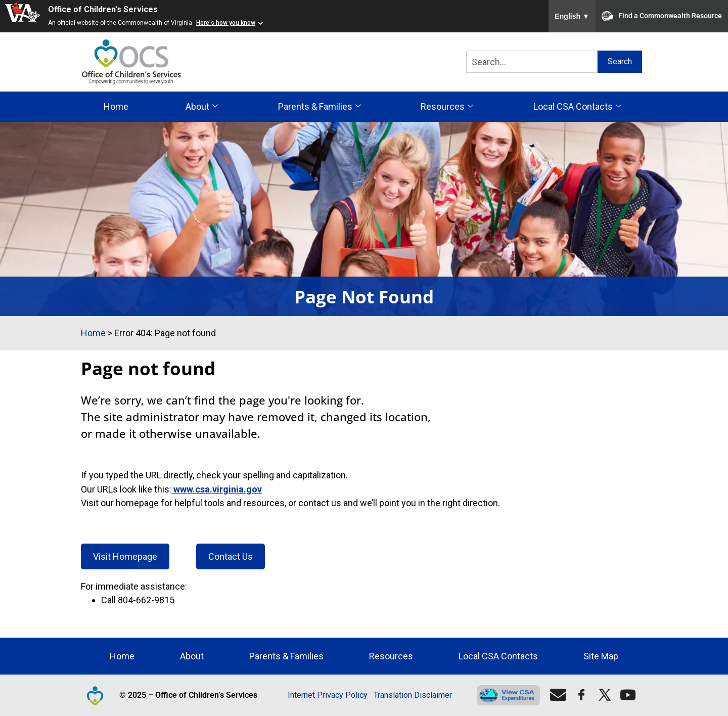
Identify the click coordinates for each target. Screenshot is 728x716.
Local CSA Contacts (577, 107)
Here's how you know (226, 23)
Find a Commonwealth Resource (662, 16)
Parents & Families (320, 107)
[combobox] (532, 62)
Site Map (601, 656)
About (202, 107)
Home (116, 106)
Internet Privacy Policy (328, 695)
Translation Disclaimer (413, 695)
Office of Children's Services (103, 9)
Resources (447, 107)
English (572, 16)
